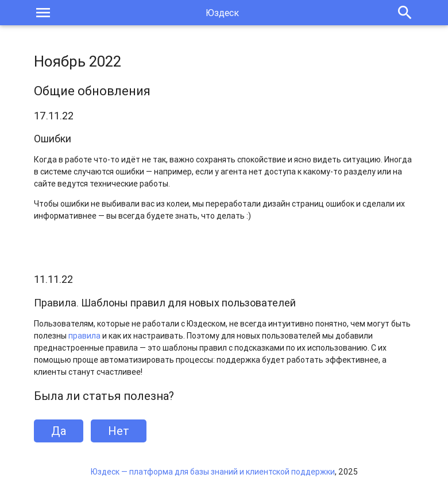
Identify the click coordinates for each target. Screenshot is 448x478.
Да (59, 431)
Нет (119, 431)
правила (84, 336)
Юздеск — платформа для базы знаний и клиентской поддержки (213, 472)
